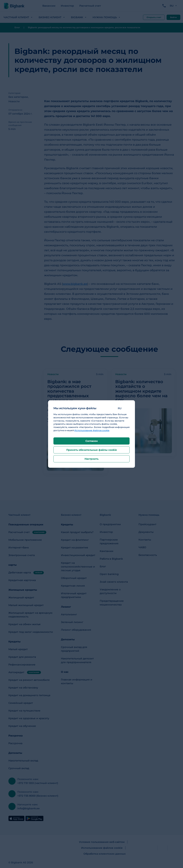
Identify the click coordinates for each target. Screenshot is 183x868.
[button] (122, 408)
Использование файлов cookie (92, 430)
